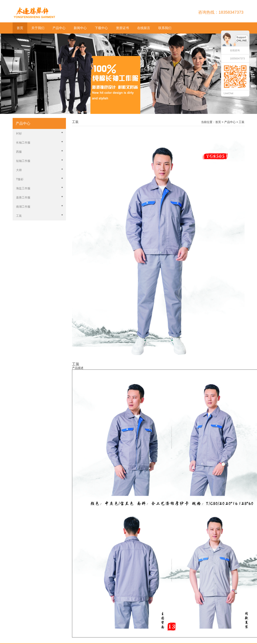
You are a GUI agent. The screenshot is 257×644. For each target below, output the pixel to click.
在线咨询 (235, 50)
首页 (20, 28)
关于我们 (38, 28)
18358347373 (237, 59)
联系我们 (165, 28)
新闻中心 (80, 28)
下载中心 (101, 28)
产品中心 (59, 28)
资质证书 (122, 28)
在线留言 (144, 28)
